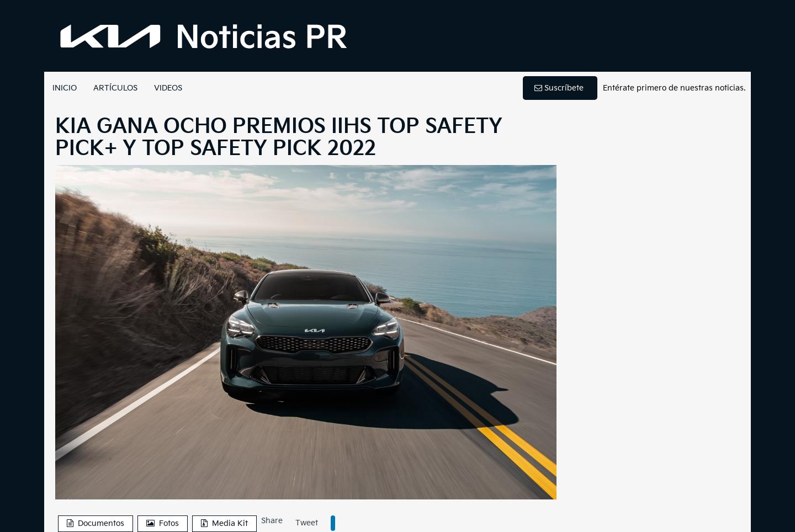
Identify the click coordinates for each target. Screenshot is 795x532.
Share (272, 521)
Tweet (307, 523)
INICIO (65, 88)
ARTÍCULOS (115, 88)
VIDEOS (168, 88)
